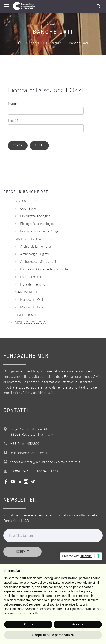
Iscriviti (22, 552)
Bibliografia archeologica (37, 224)
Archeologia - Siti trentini (38, 261)
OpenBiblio (28, 208)
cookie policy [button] (83, 591)
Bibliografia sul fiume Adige (39, 231)
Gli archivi (54, 43)
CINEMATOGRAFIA (29, 315)
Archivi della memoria (35, 246)
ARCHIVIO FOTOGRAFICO (34, 239)
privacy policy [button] (36, 583)
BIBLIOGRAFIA (26, 201)
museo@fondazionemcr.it (29, 453)
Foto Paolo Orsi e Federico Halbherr (46, 269)
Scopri (34, 43)
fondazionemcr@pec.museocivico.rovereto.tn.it (45, 462)
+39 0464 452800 (25, 443)
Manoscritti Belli (32, 307)
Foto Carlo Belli (31, 277)
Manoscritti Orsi (32, 299)
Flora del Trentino (33, 284)
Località (13, 121)
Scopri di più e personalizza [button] (53, 635)
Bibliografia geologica (35, 216)
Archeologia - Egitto (34, 254)
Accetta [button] (78, 624)
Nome (12, 103)
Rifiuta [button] (28, 624)
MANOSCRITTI (26, 292)
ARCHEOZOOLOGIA (30, 322)
